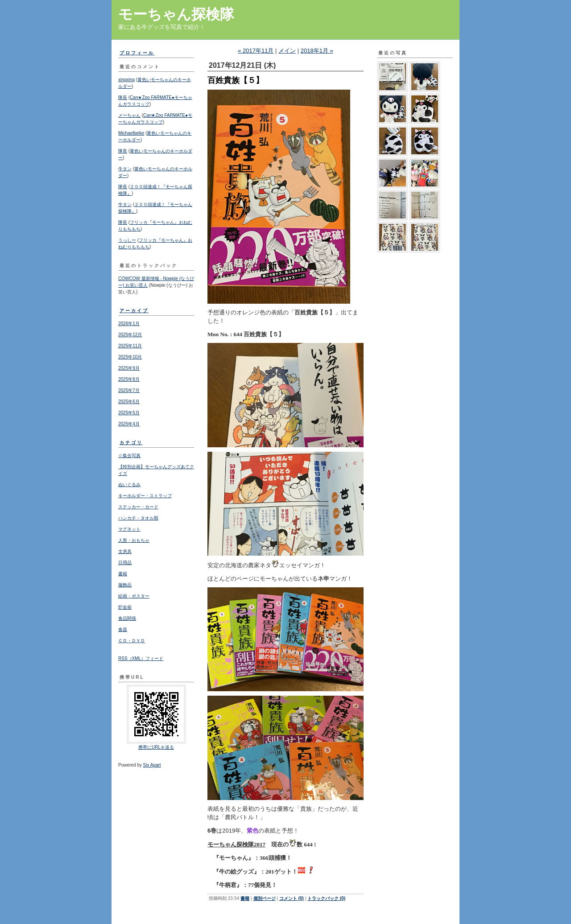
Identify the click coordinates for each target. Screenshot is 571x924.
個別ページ (265, 898)
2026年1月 (129, 324)
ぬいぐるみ (129, 485)
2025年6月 (129, 402)
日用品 (125, 563)
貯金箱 (125, 607)
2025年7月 (129, 390)
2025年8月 (129, 379)
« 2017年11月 (256, 51)
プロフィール (137, 53)
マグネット (129, 529)
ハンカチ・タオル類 (138, 518)
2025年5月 (129, 413)
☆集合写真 (129, 456)
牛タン (125, 169)
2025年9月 (129, 368)
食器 (123, 629)
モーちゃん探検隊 (176, 14)
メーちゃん (129, 115)
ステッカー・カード (138, 507)
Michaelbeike (131, 133)
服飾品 (125, 585)
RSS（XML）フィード (141, 658)
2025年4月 (129, 424)
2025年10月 (130, 357)
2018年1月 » (317, 51)
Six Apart (152, 765)
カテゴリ (131, 443)
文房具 (125, 551)
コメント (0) (292, 898)
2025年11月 (130, 346)
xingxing (126, 80)
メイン (287, 51)
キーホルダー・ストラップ (145, 496)
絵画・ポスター (134, 596)
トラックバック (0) (326, 898)
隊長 (123, 97)
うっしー (127, 240)
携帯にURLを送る (156, 747)
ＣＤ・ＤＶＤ (132, 641)
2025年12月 (130, 335)
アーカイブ (134, 311)
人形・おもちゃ (134, 540)
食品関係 (127, 618)
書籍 (123, 574)
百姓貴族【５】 (236, 80)
